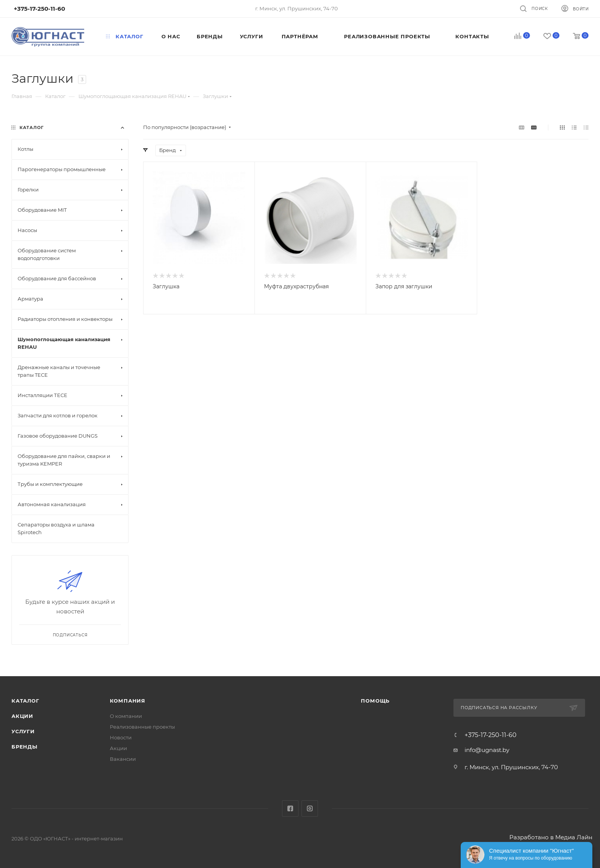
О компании (126, 716)
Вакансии (123, 759)
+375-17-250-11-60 (491, 735)
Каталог (25, 701)
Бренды (24, 747)
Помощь (375, 701)
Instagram (310, 808)
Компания (128, 701)
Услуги (23, 731)
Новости (121, 737)
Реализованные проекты (142, 727)
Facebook (290, 808)
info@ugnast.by (487, 750)
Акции (22, 716)
